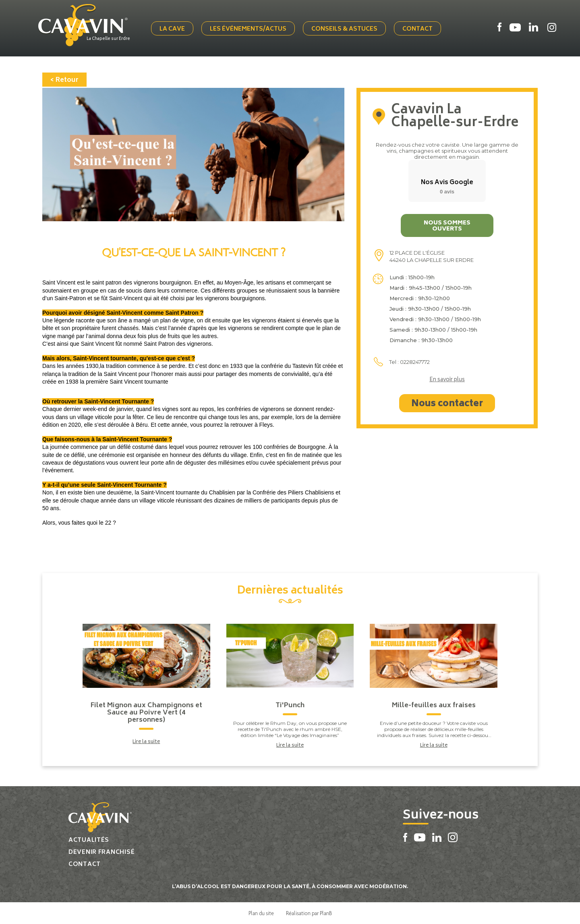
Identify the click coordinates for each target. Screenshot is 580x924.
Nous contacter (447, 404)
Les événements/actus (248, 29)
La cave (172, 29)
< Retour (64, 80)
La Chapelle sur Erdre (108, 39)
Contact (417, 29)
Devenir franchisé (101, 852)
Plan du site (261, 913)
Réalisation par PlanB (309, 913)
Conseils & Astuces (344, 29)
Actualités (89, 840)
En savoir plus (447, 380)
